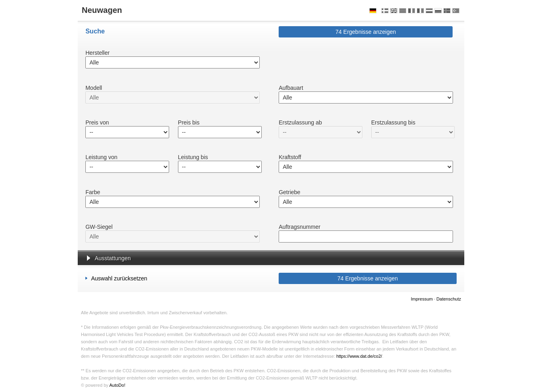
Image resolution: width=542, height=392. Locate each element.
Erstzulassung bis (393, 122)
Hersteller (97, 53)
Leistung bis (193, 157)
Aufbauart (291, 88)
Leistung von (101, 157)
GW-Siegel (99, 227)
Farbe (93, 192)
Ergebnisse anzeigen (366, 32)
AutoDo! (117, 385)
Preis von (97, 122)
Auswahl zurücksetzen (116, 278)
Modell (94, 88)
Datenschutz (449, 299)
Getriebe (290, 192)
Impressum (422, 299)
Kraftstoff (290, 157)
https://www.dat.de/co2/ (359, 356)
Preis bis (189, 122)
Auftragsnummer (299, 227)
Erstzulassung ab (300, 122)
